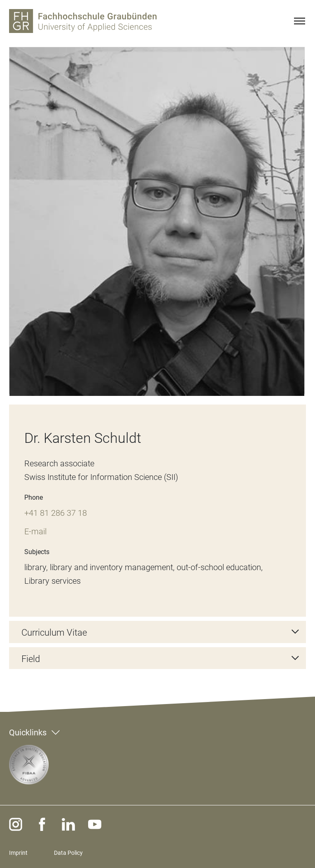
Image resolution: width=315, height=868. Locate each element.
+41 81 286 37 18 (56, 513)
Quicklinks (28, 732)
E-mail (35, 531)
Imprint (18, 853)
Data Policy (68, 853)
